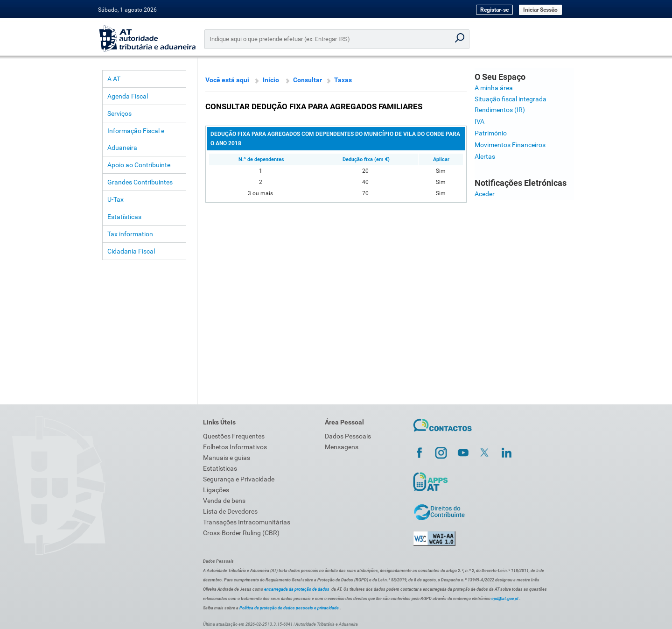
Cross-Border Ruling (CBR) (241, 533)
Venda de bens (224, 501)
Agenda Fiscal (128, 96)
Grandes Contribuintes (140, 182)
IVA (479, 121)
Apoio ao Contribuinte (139, 165)
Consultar (308, 80)
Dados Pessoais (348, 436)
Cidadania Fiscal (131, 251)
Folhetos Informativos (235, 447)
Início (271, 80)
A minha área (494, 88)
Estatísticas (124, 217)
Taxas (343, 80)
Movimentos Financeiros (510, 145)
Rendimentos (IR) (500, 110)
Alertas (485, 156)
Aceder (485, 194)
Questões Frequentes (234, 436)
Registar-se (494, 10)
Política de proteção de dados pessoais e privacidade (289, 608)
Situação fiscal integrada (511, 99)
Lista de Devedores (230, 511)
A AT (114, 79)
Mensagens (342, 447)
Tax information (130, 234)
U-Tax (115, 199)
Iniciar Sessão (540, 10)
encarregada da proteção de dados (297, 589)
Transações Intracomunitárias (247, 522)
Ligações (216, 490)
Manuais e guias (227, 458)
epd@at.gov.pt (505, 599)
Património (491, 133)
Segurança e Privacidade (239, 479)
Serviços (119, 113)
